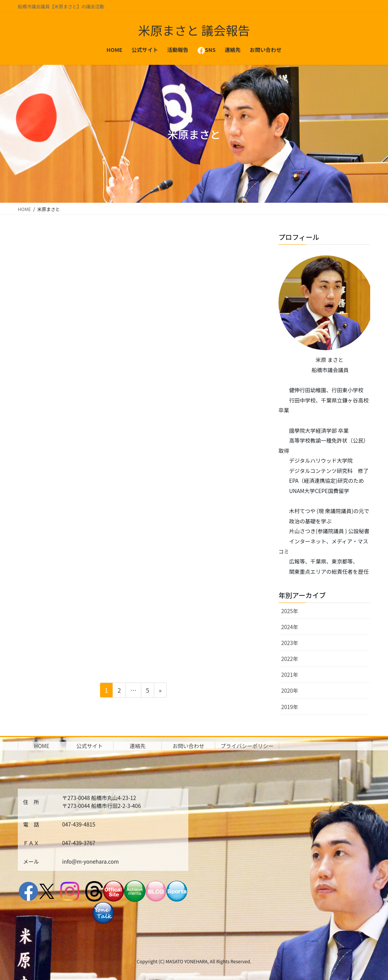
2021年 (290, 675)
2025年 (290, 611)
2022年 (290, 659)
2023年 (290, 643)
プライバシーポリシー (247, 746)
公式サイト (89, 746)
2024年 (290, 627)
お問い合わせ (188, 746)
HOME (42, 746)
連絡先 (138, 746)
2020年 (290, 690)
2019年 (290, 707)
